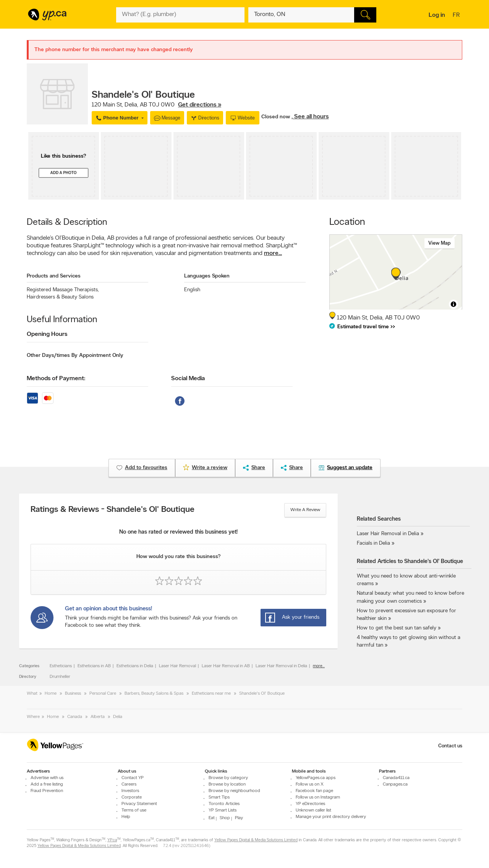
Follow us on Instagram (318, 797)
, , (156, 105)
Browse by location (227, 784)
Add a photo (63, 173)
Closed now (276, 117)
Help (126, 817)
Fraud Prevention (47, 791)
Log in (437, 15)
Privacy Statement (139, 804)
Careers (129, 784)
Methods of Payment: (56, 379)
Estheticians (61, 666)
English (192, 290)
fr (457, 16)
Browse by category (228, 778)
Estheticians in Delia (135, 666)
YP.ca (112, 840)
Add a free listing (47, 784)
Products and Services (54, 276)
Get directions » (200, 105)
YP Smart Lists (223, 810)
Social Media (188, 379)
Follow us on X (310, 784)
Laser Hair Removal (177, 666)
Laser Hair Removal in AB (226, 666)
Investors (130, 791)
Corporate (132, 797)
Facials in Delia (373, 543)
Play (239, 818)
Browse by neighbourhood (234, 791)
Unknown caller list (313, 810)
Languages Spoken (207, 276)
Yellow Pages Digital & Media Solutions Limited (256, 840)
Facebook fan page (314, 791)
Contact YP (133, 778)
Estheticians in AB (94, 666)
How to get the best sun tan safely (397, 628)
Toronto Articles (224, 804)
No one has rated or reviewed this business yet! (178, 532)
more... (273, 253)
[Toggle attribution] (453, 304)
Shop (225, 818)
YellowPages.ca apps (316, 778)
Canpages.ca (395, 784)
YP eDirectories (310, 804)
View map (440, 243)
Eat (212, 818)
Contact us (450, 746)
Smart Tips (219, 797)
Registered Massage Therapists (63, 290)
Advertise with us (47, 778)
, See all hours (310, 117)
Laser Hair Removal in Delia (281, 666)
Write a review (305, 510)
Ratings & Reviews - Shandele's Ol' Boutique (113, 510)
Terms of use (134, 810)
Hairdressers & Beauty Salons (60, 297)
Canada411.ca (396, 778)
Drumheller (60, 677)
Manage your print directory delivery (331, 817)
